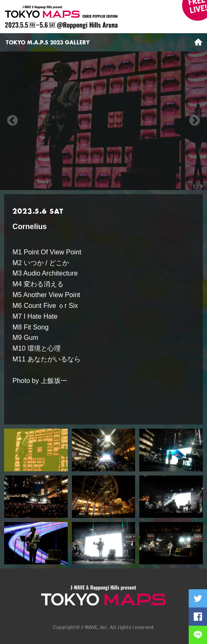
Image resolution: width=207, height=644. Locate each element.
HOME (198, 42)
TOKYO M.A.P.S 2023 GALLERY (48, 42)
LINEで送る (198, 635)
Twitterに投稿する (198, 598)
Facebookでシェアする (198, 617)
